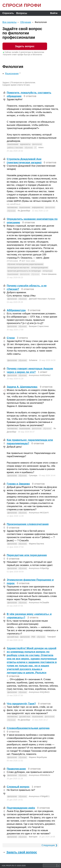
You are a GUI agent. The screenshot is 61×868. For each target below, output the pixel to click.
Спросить (8, 13)
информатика (38, 207)
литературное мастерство (18, 268)
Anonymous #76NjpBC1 (39, 796)
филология (37, 144)
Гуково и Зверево (18, 484)
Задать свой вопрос (22, 852)
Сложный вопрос (18, 787)
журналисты (25, 144)
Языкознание (12, 74)
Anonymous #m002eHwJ (40, 375)
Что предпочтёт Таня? (21, 704)
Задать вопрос (25, 46)
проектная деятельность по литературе (24, 271)
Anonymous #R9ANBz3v (40, 775)
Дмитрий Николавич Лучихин (42, 299)
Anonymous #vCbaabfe (39, 603)
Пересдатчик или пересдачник (27, 555)
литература (47, 271)
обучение (29, 148)
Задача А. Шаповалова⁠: (22, 387)
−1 (4, 390)
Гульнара (33, 475)
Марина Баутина (36, 544)
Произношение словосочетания (28, 524)
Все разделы (10, 22)
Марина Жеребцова (38, 757)
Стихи (11, 338)
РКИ (33, 637)
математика (12, 207)
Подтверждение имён (21, 808)
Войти (54, 13)
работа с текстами (15, 148)
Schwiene (33, 360)
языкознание (13, 144)
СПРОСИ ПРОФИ (22, 5)
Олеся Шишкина (49, 274)
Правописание (16, 769)
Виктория (33, 837)
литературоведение (39, 268)
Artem (41, 147)
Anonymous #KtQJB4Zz (39, 692)
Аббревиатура (16, 310)
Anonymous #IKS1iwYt (39, 513)
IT (35, 148)
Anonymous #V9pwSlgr (39, 568)
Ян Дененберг (24, 211)
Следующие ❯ (49, 845)
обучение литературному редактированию (25, 264)
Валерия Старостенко (39, 326)
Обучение (26, 22)
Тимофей (51, 637)
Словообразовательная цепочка (28, 728)
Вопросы (22, 13)
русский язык (13, 637)
